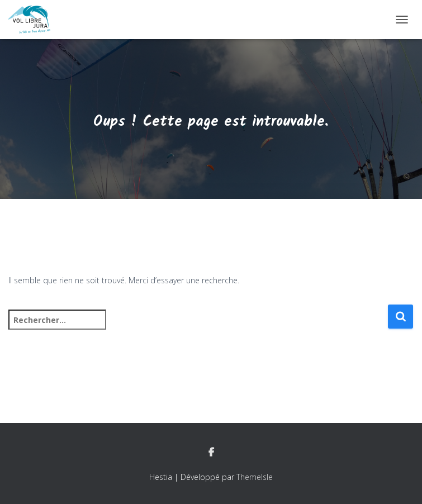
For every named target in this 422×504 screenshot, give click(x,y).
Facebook (211, 453)
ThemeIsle (255, 477)
